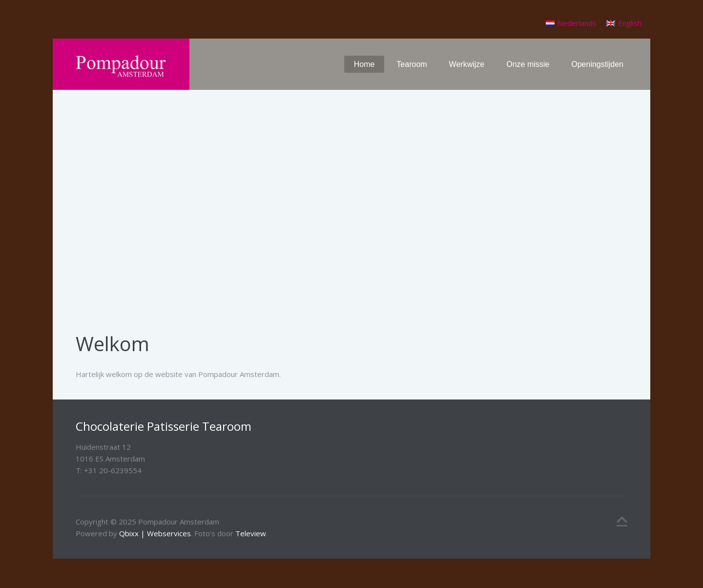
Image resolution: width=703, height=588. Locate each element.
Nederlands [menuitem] (577, 23)
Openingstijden (597, 64)
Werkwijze (467, 64)
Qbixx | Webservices (155, 533)
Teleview (251, 533)
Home (364, 64)
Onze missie (528, 64)
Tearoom (412, 64)
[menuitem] (571, 23)
